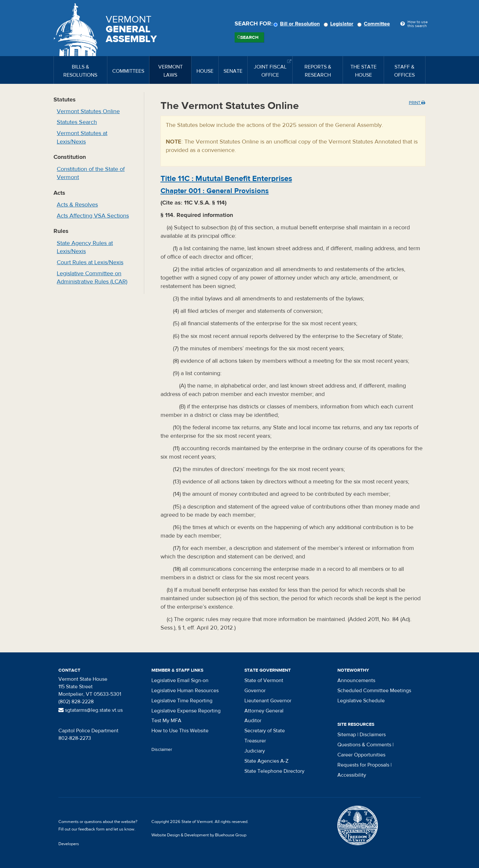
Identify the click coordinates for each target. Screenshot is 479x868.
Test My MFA (166, 721)
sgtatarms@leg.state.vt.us (91, 710)
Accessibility (352, 775)
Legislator (340, 24)
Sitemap (347, 735)
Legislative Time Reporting (182, 701)
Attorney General (264, 711)
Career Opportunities (361, 755)
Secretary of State (265, 731)
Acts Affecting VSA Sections (93, 216)
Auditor (253, 721)
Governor (255, 691)
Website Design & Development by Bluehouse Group (199, 835)
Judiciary (255, 751)
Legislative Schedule (361, 701)
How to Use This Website (180, 731)
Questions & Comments (364, 745)
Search (249, 38)
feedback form (92, 829)
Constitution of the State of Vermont (91, 173)
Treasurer (255, 741)
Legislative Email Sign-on (180, 680)
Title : (226, 179)
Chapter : (215, 191)
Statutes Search (77, 122)
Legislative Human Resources (185, 691)
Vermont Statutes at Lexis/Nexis (82, 137)
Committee (375, 24)
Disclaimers (373, 735)
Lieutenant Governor (268, 701)
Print (417, 103)
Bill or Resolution (298, 24)
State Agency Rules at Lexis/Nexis (85, 247)
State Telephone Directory (274, 771)
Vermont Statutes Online (88, 111)
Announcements (356, 680)
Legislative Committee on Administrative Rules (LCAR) (92, 278)
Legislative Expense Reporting (186, 711)
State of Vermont (264, 680)
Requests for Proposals (363, 765)
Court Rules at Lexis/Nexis (90, 262)
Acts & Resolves (77, 205)
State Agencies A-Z (266, 761)
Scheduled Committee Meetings (374, 691)
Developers (69, 844)
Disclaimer (162, 750)
